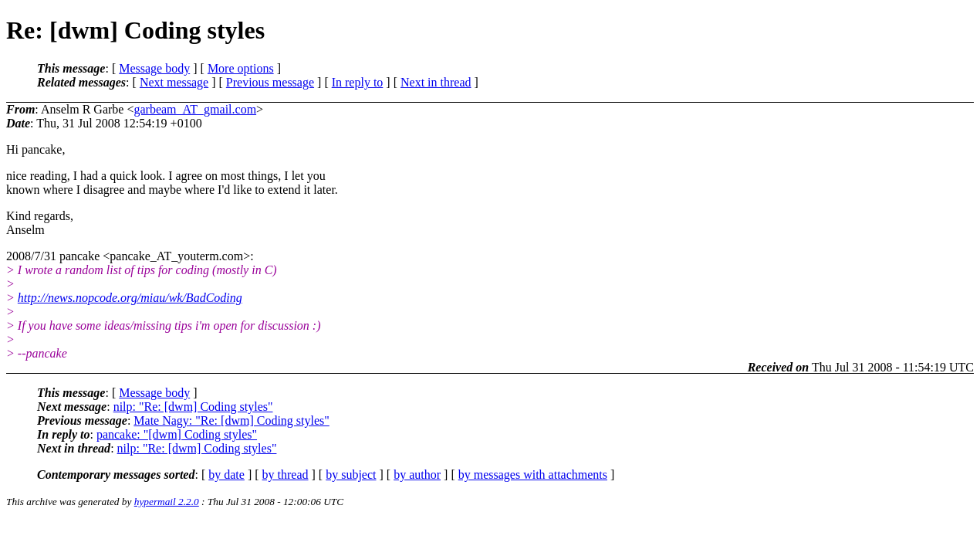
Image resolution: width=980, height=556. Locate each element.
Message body (154, 68)
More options (241, 68)
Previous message (270, 82)
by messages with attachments (533, 475)
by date (226, 475)
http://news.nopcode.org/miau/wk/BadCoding (130, 298)
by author (417, 475)
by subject (351, 475)
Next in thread (436, 82)
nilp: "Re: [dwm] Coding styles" (193, 407)
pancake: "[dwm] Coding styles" (177, 434)
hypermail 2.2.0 (167, 502)
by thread (286, 475)
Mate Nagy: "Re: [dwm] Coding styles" (231, 420)
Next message (174, 82)
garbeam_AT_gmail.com (195, 109)
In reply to (358, 82)
